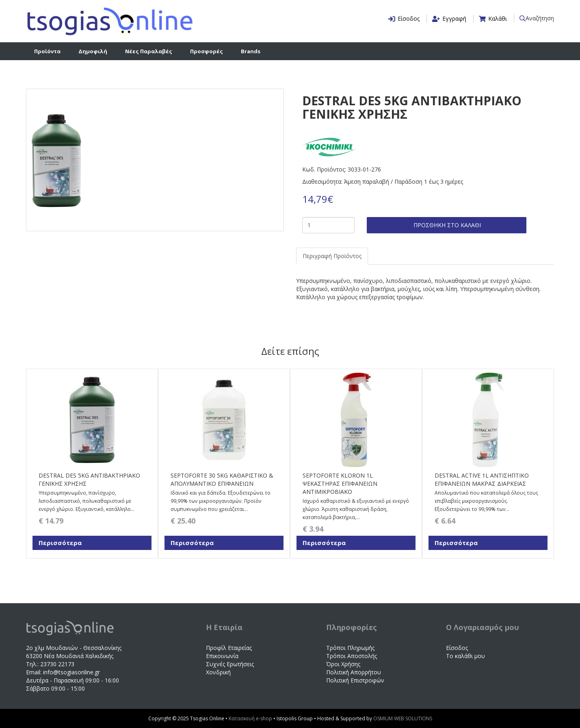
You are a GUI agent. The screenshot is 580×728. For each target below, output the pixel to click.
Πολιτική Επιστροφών (355, 680)
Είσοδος (457, 648)
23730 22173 (57, 664)
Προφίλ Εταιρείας (229, 648)
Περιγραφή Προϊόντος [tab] (332, 256)
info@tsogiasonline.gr (71, 672)
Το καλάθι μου (465, 656)
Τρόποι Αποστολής (352, 656)
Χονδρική (218, 672)
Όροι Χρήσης (343, 664)
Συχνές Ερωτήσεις (230, 664)
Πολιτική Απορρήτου (354, 672)
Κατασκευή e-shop (251, 718)
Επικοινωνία (222, 656)
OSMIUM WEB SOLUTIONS (403, 718)
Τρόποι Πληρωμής (350, 648)
